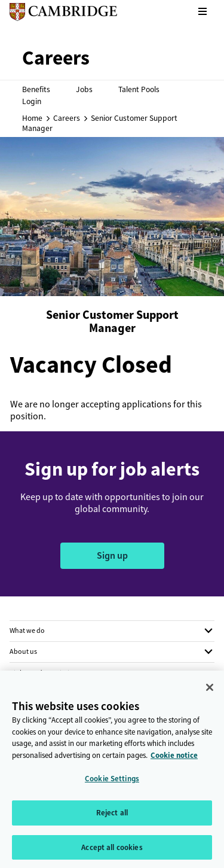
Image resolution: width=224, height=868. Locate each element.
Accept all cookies (112, 852)
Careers (67, 118)
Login (32, 101)
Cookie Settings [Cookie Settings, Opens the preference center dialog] (112, 783)
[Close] (210, 692)
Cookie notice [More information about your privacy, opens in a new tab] (174, 759)
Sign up (112, 555)
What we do (27, 631)
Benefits (36, 89)
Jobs (84, 89)
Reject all (112, 817)
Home (32, 118)
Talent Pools (139, 89)
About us (23, 651)
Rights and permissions (45, 673)
